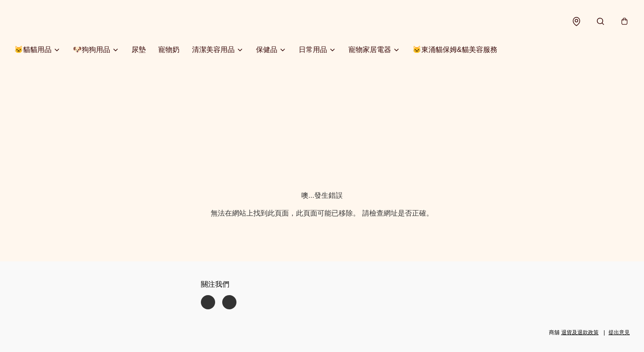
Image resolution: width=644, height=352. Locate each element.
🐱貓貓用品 (33, 50)
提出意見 (619, 332)
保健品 (267, 50)
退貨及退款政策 (580, 332)
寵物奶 (169, 50)
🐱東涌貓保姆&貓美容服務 (455, 50)
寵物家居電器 (370, 50)
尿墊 (139, 50)
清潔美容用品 (213, 50)
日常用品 (313, 50)
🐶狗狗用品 (92, 50)
